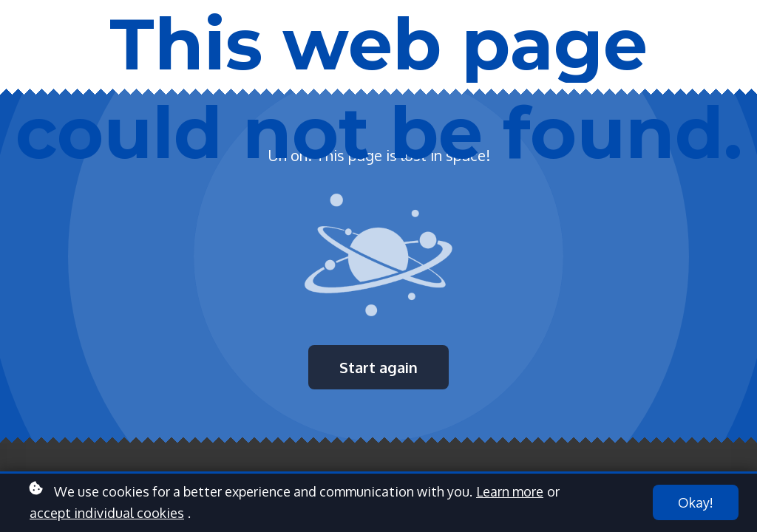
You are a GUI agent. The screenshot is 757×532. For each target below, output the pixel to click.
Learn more (510, 491)
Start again (378, 367)
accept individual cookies (107, 513)
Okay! (696, 502)
